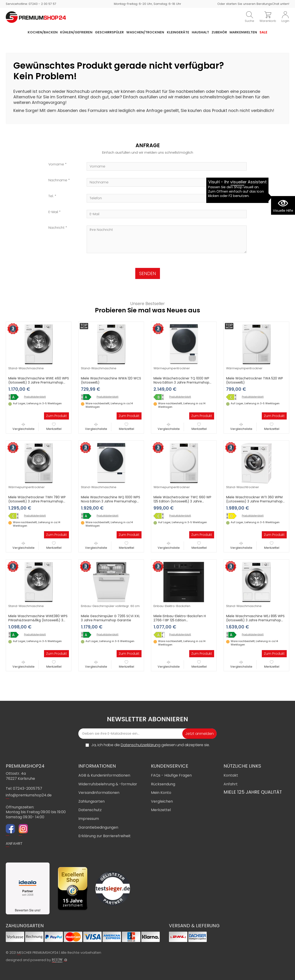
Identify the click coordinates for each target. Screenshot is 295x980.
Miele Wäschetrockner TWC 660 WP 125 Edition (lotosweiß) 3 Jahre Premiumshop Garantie (182, 501)
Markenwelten (243, 32)
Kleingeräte (178, 32)
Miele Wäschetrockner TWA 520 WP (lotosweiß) (255, 380)
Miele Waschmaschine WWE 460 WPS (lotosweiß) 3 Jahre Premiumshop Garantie (39, 382)
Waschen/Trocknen (145, 32)
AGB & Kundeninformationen (104, 775)
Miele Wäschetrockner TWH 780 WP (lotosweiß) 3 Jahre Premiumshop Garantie (37, 501)
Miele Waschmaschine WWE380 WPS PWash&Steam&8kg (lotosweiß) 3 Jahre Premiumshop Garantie (38, 620)
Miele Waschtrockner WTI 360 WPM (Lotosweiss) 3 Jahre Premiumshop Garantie (254, 501)
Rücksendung (163, 784)
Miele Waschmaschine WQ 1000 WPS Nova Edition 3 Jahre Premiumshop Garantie (111, 501)
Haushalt (200, 32)
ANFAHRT (14, 844)
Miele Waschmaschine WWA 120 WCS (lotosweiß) (111, 380)
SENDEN (148, 273)
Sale (263, 32)
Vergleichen (162, 801)
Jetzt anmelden (199, 734)
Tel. (51, 196)
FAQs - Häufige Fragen (171, 775)
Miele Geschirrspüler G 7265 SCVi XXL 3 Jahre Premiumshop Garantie (110, 618)
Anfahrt (231, 784)
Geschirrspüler (109, 32)
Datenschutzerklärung (141, 745)
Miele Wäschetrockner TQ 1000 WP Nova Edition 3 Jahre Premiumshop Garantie (181, 382)
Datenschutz (90, 810)
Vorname (56, 164)
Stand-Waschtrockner (243, 487)
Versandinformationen (99, 793)
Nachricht (56, 228)
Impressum (89, 819)
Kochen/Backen (43, 32)
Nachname (58, 180)
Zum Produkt (56, 416)
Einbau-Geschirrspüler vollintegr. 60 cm (110, 606)
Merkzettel (54, 427)
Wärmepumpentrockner (172, 368)
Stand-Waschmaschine (26, 368)
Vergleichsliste (24, 427)
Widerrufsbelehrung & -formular (108, 784)
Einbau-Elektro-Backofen (172, 606)
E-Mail (53, 212)
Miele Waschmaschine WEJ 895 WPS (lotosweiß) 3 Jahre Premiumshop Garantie (255, 620)
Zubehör (219, 32)
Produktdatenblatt (35, 397)
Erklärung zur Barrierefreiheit (105, 836)
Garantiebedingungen (98, 827)
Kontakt (231, 775)
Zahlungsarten (91, 801)
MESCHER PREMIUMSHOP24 (38, 953)
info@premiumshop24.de (29, 795)
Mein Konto (161, 793)
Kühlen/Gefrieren (76, 32)
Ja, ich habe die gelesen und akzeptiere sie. (150, 745)
